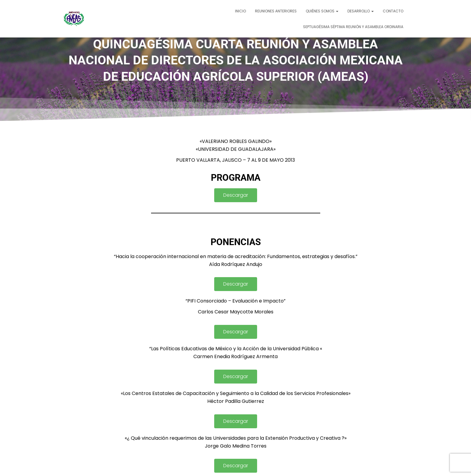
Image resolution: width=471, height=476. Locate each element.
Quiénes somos (322, 11)
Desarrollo (361, 11)
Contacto (393, 11)
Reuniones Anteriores (276, 11)
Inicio (240, 11)
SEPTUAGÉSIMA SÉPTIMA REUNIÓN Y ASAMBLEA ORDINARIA (353, 27)
